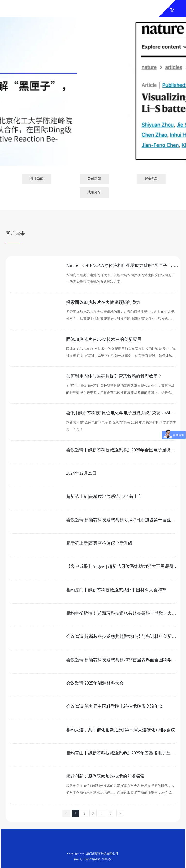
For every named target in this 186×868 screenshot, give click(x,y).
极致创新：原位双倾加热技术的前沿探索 (105, 776)
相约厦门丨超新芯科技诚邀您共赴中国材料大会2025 (116, 590)
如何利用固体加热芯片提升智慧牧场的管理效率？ (114, 376)
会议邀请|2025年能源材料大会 (95, 683)
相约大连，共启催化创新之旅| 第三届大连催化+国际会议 (121, 730)
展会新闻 (93, 105)
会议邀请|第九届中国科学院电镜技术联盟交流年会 (115, 706)
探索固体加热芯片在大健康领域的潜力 (103, 302)
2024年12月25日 (81, 473)
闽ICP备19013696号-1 (99, 859)
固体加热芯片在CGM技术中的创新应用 (104, 339)
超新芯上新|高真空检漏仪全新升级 (99, 543)
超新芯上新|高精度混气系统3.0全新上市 (104, 496)
